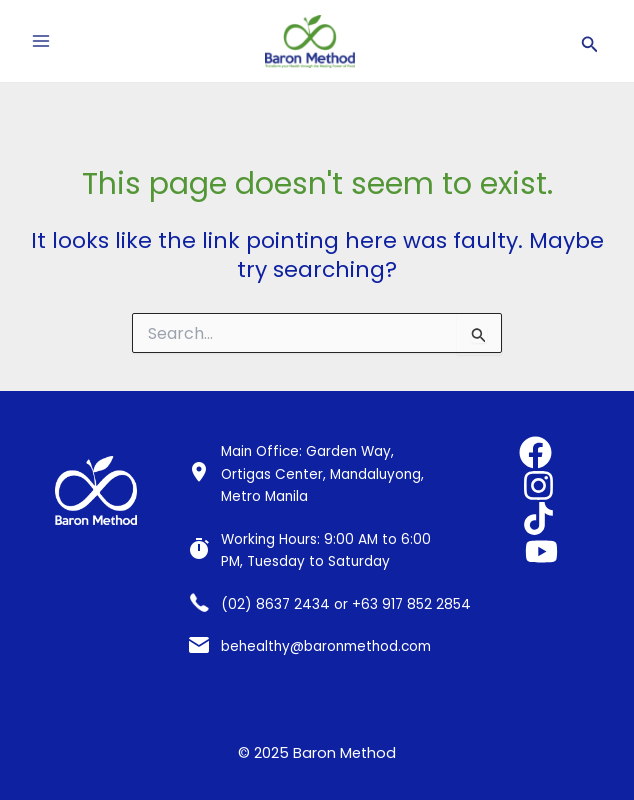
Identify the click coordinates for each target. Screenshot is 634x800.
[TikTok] (538, 518)
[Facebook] (535, 452)
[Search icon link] (590, 41)
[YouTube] (541, 551)
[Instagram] (538, 485)
